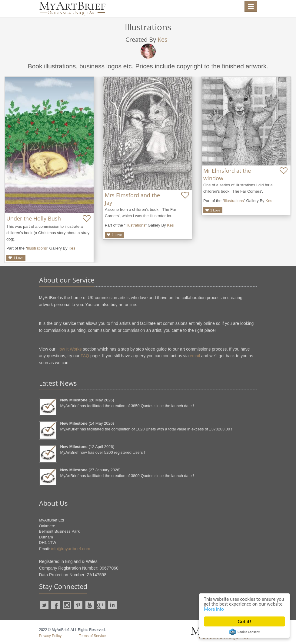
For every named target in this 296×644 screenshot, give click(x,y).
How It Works (69, 349)
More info (232, 609)
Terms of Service (92, 636)
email (195, 356)
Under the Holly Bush (34, 218)
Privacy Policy (50, 636)
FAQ (85, 356)
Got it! (244, 621)
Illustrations (37, 248)
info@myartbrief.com (70, 549)
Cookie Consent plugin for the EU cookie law (244, 632)
